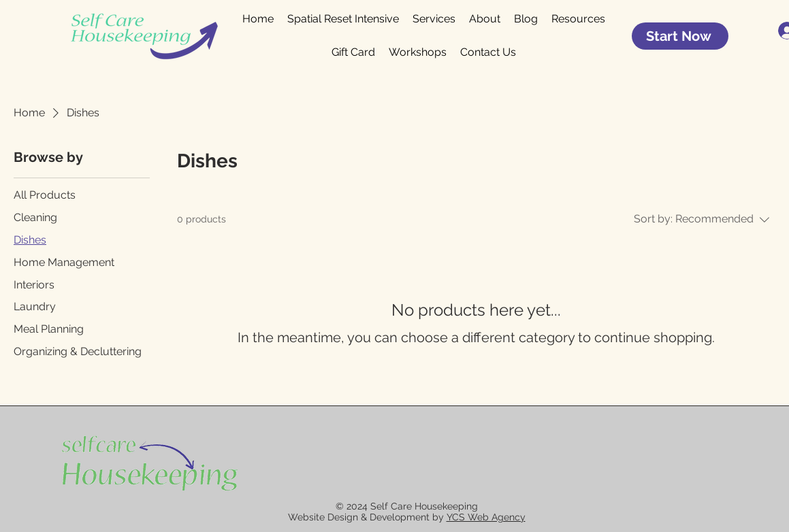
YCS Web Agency (486, 517)
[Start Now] (680, 36)
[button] (578, 19)
